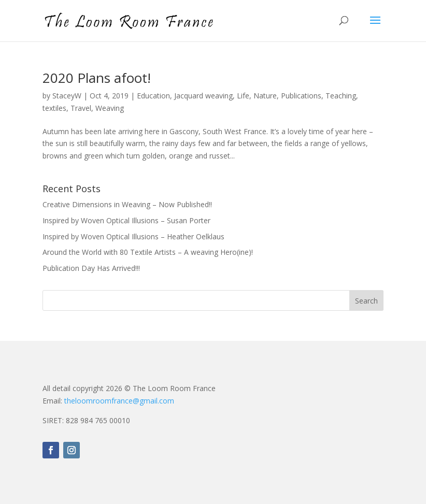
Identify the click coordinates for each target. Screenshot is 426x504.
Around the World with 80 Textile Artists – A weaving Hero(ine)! (148, 252)
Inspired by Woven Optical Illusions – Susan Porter (126, 220)
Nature (265, 96)
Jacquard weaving (203, 96)
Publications (301, 96)
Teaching (341, 96)
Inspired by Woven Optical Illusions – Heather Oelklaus (133, 236)
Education (153, 96)
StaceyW (67, 96)
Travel (81, 108)
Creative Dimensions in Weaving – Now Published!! (127, 204)
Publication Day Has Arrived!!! (91, 268)
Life (243, 96)
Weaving (110, 108)
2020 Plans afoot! (97, 78)
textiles (54, 108)
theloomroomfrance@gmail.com (119, 401)
